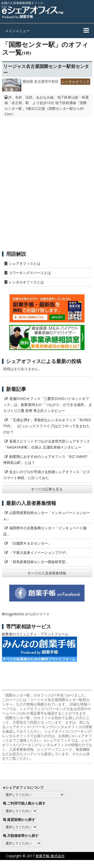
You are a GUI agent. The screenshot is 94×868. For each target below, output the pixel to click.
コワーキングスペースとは (30, 273)
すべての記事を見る (47, 489)
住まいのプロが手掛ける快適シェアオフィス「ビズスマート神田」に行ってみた (47, 475)
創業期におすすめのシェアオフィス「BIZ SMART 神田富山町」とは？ (45, 459)
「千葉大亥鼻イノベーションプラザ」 (39, 552)
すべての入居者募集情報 (47, 573)
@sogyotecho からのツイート (26, 614)
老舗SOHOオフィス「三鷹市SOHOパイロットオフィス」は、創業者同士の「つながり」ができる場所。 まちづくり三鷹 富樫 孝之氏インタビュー (48, 405)
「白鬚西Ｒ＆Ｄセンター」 (30, 543)
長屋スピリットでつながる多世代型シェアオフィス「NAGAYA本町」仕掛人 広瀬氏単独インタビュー (47, 444)
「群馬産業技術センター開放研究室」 (39, 562)
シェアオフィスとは (25, 263)
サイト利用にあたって (76, 864)
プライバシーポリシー (34, 864)
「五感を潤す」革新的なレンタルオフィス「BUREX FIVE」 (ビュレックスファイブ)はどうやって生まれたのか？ (47, 426)
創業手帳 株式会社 (50, 856)
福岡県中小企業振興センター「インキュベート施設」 (45, 531)
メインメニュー (17, 31)
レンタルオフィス (75, 82)
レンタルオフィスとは (26, 282)
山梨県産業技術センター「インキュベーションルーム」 (47, 516)
